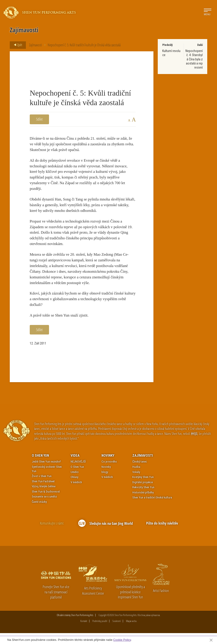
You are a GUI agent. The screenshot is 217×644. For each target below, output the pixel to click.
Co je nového (109, 473)
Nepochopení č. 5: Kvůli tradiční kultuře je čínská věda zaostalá (84, 45)
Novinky (108, 466)
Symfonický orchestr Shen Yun (47, 480)
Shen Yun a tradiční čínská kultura (152, 508)
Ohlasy (74, 488)
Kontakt (84, 632)
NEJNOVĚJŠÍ (78, 473)
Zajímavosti (36, 45)
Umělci (75, 483)
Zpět (17, 45)
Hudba (136, 478)
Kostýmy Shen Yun (143, 488)
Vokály (136, 483)
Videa (75, 466)
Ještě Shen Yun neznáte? (46, 473)
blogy (105, 483)
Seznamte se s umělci (44, 507)
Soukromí (117, 632)
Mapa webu (131, 632)
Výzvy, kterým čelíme (44, 497)
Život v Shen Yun (42, 487)
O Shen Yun (40, 466)
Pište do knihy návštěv (162, 534)
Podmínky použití (100, 632)
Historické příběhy (143, 503)
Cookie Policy (122, 640)
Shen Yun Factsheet (43, 492)
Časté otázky (39, 513)
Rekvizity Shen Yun (143, 498)
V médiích (76, 493)
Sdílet (39, 119)
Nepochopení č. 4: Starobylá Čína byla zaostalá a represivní (194, 59)
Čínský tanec (140, 473)
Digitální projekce (143, 493)
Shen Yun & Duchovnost (46, 502)
